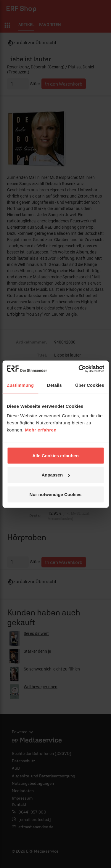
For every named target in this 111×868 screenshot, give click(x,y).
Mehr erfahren (41, 430)
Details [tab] (54, 385)
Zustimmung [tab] (20, 385)
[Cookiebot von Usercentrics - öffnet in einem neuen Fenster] (79, 369)
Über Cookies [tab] (90, 385)
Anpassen (56, 475)
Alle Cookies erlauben (55, 455)
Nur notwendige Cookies (56, 494)
